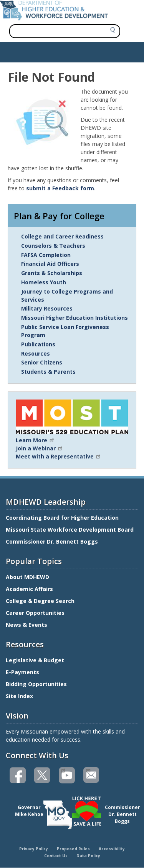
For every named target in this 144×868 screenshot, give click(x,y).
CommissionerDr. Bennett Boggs (122, 814)
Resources (36, 353)
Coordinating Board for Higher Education (63, 518)
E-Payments (22, 672)
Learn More (35, 440)
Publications (38, 344)
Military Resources (47, 308)
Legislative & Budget (36, 660)
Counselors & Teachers (53, 246)
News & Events (26, 625)
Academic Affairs (30, 589)
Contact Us (56, 856)
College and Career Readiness (62, 236)
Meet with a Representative (59, 456)
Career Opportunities (35, 613)
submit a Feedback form (60, 188)
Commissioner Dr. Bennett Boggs (52, 541)
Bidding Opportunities (37, 684)
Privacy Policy (34, 849)
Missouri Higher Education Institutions (74, 318)
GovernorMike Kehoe (29, 811)
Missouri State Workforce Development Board (70, 530)
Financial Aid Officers (50, 264)
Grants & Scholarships (52, 273)
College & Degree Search (41, 601)
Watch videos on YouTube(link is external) (63, 770)
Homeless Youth (44, 282)
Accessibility (112, 849)
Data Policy (88, 856)
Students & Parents (48, 372)
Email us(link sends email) (88, 770)
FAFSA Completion (46, 255)
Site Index (20, 696)
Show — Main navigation (36, 50)
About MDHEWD (27, 577)
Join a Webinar (40, 448)
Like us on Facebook (18, 775)
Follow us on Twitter (43, 775)
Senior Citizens (42, 362)
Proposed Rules (73, 849)
